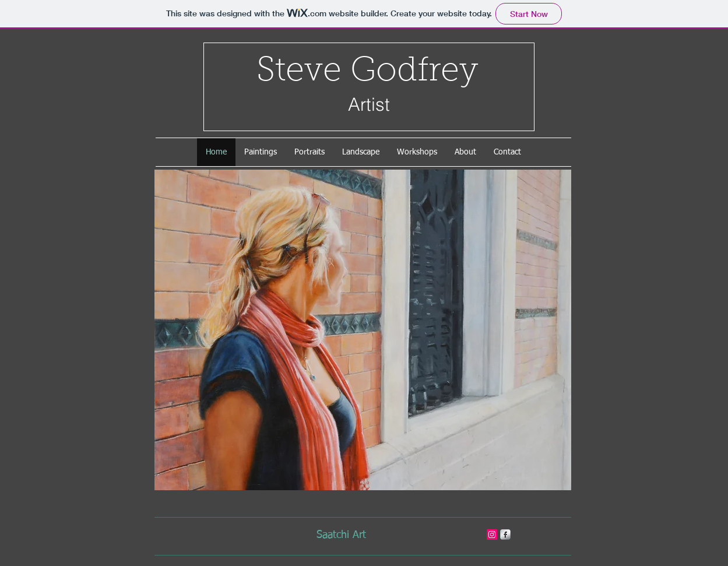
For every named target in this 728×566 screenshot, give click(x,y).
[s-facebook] (505, 535)
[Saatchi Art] (342, 536)
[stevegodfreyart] (492, 535)
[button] (363, 330)
